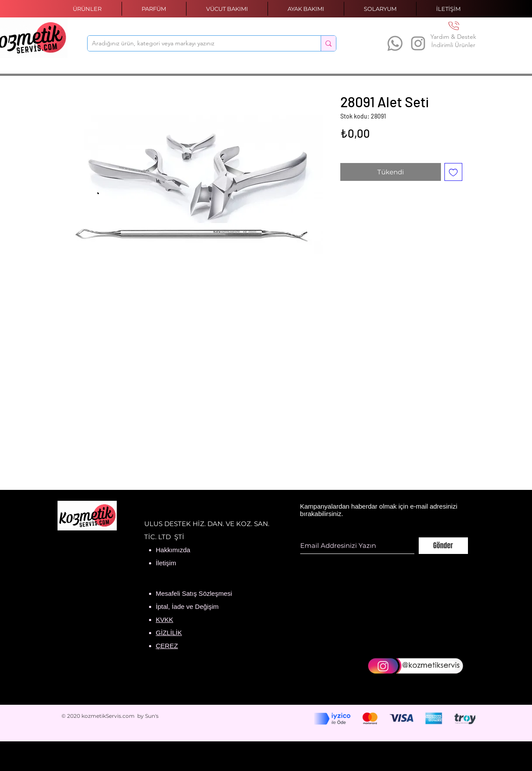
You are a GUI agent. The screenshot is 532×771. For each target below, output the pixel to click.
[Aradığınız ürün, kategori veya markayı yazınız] (197, 44)
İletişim (166, 563)
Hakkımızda (173, 550)
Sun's (152, 716)
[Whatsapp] (395, 43)
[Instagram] (418, 43)
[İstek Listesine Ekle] (453, 172)
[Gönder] (443, 546)
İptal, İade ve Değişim (187, 606)
